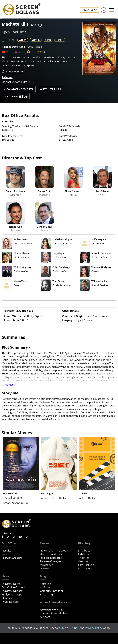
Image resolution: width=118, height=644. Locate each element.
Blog (43, 576)
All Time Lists (48, 587)
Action (23, 40)
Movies (45, 543)
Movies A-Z (47, 565)
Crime (48, 40)
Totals (6, 554)
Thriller (60, 40)
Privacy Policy (94, 628)
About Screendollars (54, 602)
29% (8, 52)
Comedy (36, 40)
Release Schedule (51, 558)
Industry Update (12, 591)
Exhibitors (84, 554)
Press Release (10, 602)
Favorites (90, 10)
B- (32, 52)
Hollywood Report (13, 595)
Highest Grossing (12, 558)
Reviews (45, 569)
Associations (85, 569)
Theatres (84, 558)
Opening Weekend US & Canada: (21, 126)
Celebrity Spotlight (52, 591)
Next (112, 475)
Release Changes (50, 561)
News (5, 576)
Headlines (8, 598)
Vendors (83, 561)
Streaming (46, 595)
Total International (12, 136)
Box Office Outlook (14, 587)
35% (21, 52)
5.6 (44, 52)
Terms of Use (71, 628)
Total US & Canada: (70, 126)
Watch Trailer (51, 89)
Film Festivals (86, 565)
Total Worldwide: (69, 136)
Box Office (9, 543)
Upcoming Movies (51, 554)
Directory (84, 543)
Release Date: (10, 47)
